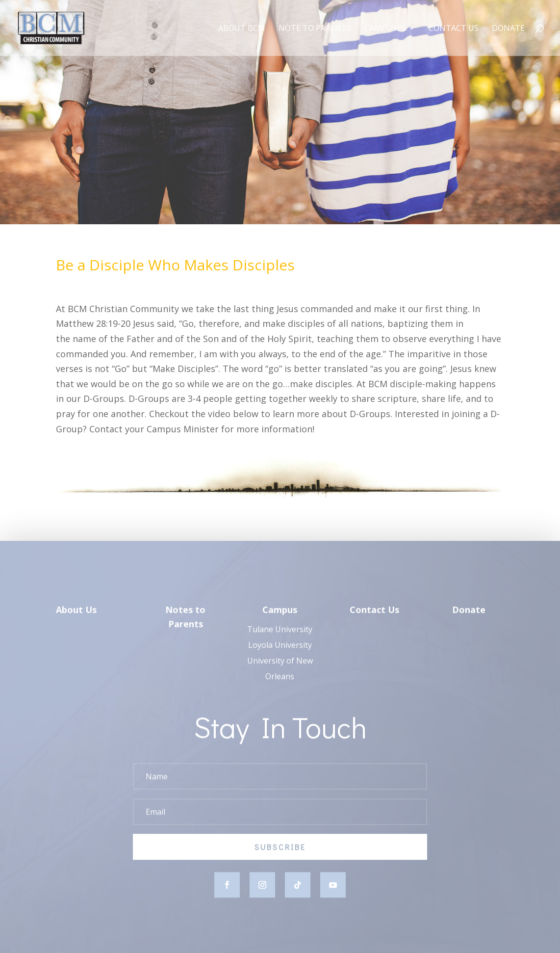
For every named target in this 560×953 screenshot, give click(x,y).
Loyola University (280, 650)
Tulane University (280, 635)
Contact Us (454, 29)
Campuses (385, 29)
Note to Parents (315, 29)
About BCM (242, 29)
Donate (508, 29)
